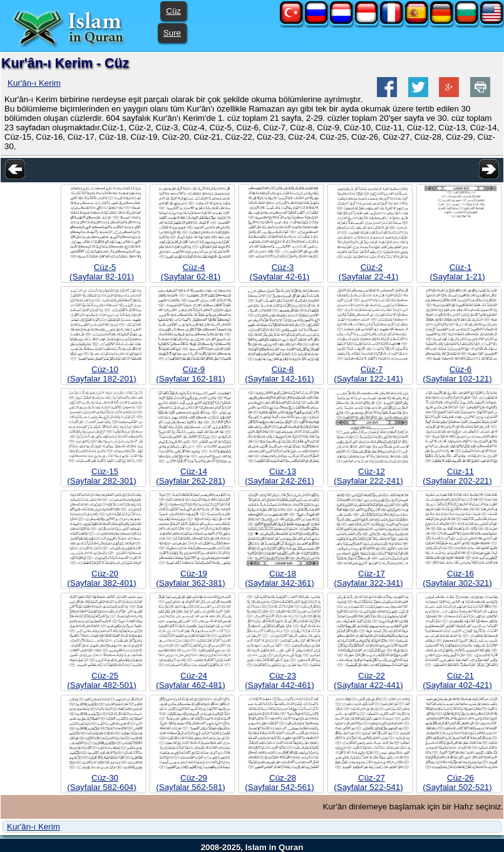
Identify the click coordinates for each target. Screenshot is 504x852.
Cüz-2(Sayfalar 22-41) (369, 272)
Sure (172, 33)
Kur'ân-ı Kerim (34, 83)
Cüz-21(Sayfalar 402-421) (457, 680)
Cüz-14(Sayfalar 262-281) (190, 476)
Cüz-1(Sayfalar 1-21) (457, 272)
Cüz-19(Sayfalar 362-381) (190, 578)
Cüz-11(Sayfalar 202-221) (457, 476)
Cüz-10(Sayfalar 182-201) (101, 374)
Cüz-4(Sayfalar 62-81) (191, 272)
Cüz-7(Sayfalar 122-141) (368, 374)
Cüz (173, 11)
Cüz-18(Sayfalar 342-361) (279, 578)
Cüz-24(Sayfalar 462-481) (190, 680)
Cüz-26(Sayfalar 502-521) (457, 782)
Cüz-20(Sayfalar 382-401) (101, 578)
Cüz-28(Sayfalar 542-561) (279, 782)
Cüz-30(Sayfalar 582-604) (101, 782)
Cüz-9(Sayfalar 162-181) (190, 374)
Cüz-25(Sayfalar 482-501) (101, 680)
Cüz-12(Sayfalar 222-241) (368, 476)
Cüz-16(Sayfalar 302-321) (457, 578)
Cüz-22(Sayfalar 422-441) (368, 680)
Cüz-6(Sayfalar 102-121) (457, 374)
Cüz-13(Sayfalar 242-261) (279, 476)
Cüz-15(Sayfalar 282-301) (101, 476)
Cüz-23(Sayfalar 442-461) (279, 680)
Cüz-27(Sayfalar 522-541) (368, 782)
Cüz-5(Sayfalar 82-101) (102, 272)
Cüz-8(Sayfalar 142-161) (279, 374)
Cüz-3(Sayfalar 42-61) (280, 272)
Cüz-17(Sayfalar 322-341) (368, 578)
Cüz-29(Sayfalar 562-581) (190, 782)
